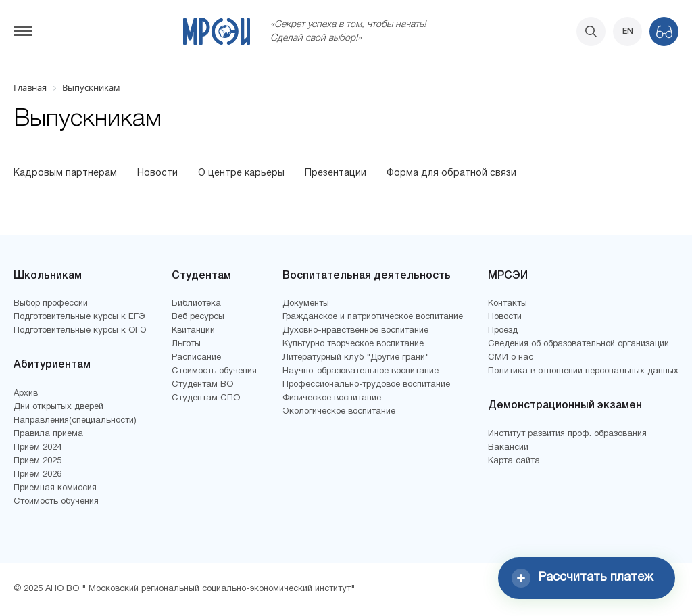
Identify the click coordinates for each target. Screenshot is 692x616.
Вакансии (508, 448)
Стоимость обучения (56, 502)
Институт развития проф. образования (567, 434)
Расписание (196, 358)
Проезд (503, 331)
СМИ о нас (511, 358)
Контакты (508, 304)
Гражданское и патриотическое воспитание (373, 317)
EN (628, 31)
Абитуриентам (52, 365)
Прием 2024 (38, 448)
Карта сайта (514, 461)
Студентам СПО (206, 398)
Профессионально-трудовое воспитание (366, 385)
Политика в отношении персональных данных (583, 371)
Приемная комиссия (55, 488)
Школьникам (48, 276)
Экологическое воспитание (339, 412)
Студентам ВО (202, 385)
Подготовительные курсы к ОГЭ (80, 331)
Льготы (186, 344)
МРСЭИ (508, 276)
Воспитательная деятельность (367, 276)
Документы (306, 304)
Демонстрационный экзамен (565, 406)
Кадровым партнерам (65, 173)
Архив (26, 394)
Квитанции (193, 331)
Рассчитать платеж (583, 578)
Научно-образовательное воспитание (361, 371)
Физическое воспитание (332, 398)
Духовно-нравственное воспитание (355, 331)
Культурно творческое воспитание (353, 344)
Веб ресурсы (198, 317)
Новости (157, 173)
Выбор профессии (51, 304)
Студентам (201, 276)
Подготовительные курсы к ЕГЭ (79, 317)
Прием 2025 (38, 461)
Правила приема (48, 434)
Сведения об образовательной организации (578, 344)
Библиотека (196, 304)
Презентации (336, 173)
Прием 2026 (38, 475)
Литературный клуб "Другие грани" (356, 358)
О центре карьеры (241, 173)
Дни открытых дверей (58, 407)
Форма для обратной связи (451, 173)
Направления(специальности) (75, 421)
